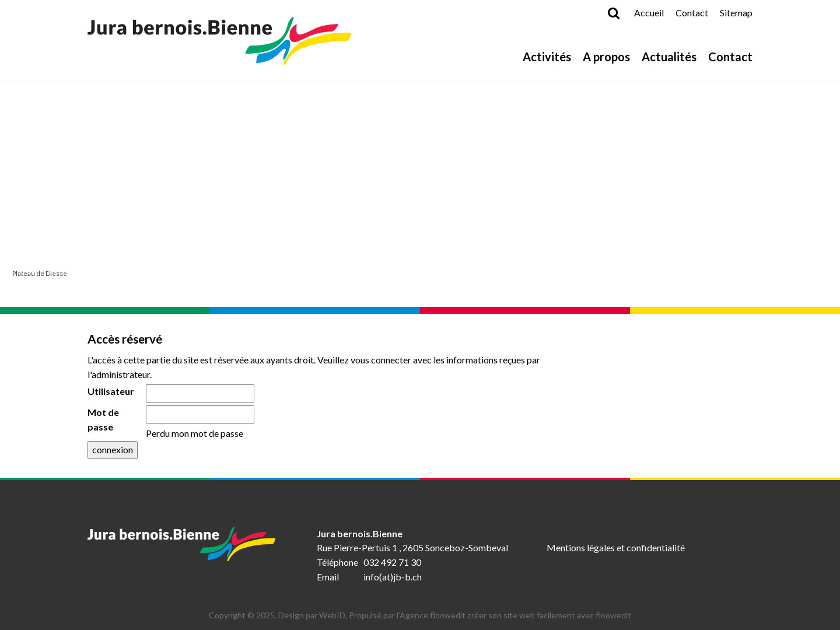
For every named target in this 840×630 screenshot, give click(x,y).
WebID (332, 615)
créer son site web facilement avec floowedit (549, 615)
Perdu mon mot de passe (195, 433)
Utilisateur (111, 391)
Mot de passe (103, 419)
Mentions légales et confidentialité (616, 547)
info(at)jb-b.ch (393, 577)
